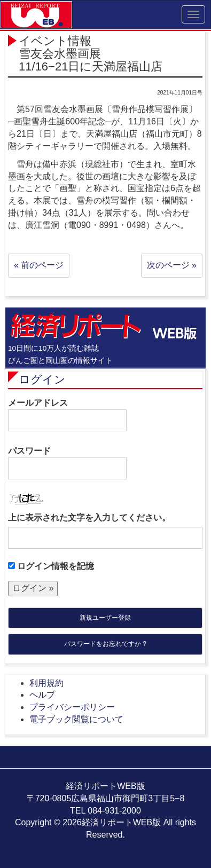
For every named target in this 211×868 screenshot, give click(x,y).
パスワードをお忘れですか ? (105, 644)
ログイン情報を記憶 (51, 566)
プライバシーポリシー (72, 707)
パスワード (67, 463)
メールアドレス (67, 415)
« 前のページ (39, 265)
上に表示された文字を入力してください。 (89, 518)
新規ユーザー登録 (105, 618)
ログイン (42, 379)
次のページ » (172, 265)
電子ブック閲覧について (76, 719)
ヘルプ (42, 695)
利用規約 (46, 683)
